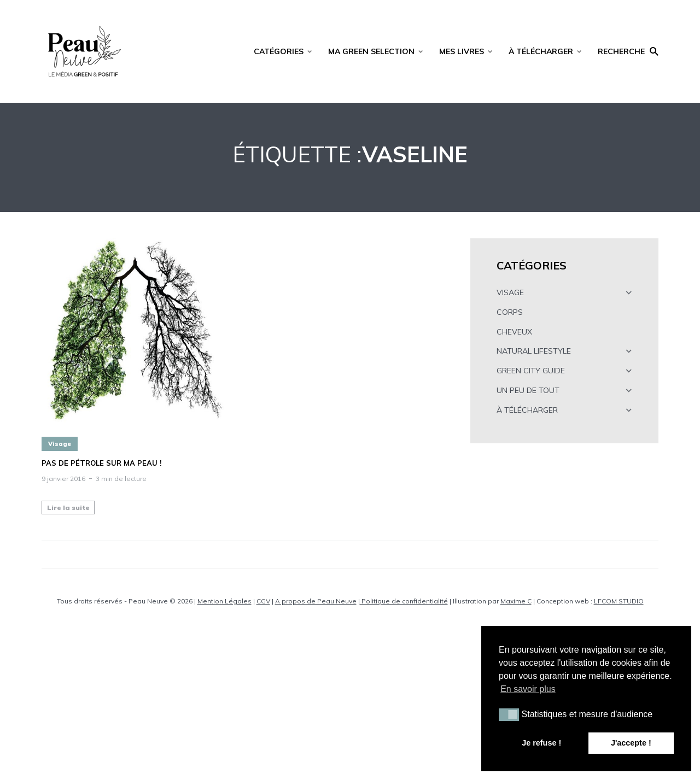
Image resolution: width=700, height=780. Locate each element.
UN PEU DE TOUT (528, 390)
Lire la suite (68, 508)
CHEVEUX (514, 332)
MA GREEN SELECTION (371, 51)
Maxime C (516, 601)
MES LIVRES (462, 51)
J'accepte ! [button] (631, 743)
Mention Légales (224, 601)
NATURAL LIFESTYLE (534, 351)
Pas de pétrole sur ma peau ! (101, 463)
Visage (60, 444)
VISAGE (510, 292)
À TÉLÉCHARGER (541, 51)
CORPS (510, 312)
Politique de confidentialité (404, 601)
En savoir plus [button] (528, 689)
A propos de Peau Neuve (316, 601)
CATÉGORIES (279, 51)
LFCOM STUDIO (619, 601)
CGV (263, 601)
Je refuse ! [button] (541, 743)
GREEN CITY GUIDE (531, 371)
